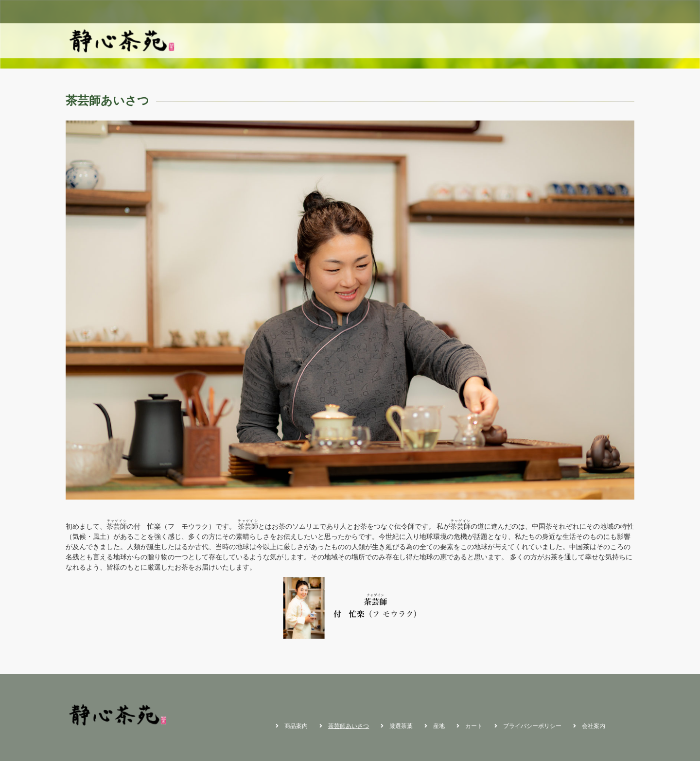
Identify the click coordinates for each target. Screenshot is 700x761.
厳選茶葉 (555, 41)
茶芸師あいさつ (504, 41)
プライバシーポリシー (532, 726)
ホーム (417, 41)
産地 (588, 41)
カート (618, 41)
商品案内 (454, 41)
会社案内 (594, 726)
